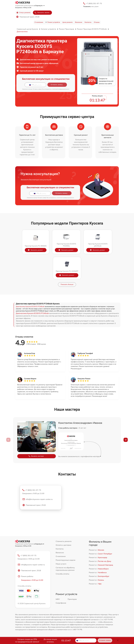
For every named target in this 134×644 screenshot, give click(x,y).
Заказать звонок (42, 13)
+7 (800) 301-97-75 (94, 3)
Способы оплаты (62, 574)
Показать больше (67, 284)
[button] (126, 440)
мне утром (91, 6)
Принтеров (72, 599)
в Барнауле (39, 6)
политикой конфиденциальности (61, 89)
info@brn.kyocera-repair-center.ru (37, 499)
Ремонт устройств (54, 22)
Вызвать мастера (36, 456)
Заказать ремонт (35, 250)
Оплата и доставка (63, 545)
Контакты (88, 22)
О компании (39, 22)
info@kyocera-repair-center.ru (31, 565)
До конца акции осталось (50, 640)
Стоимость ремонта (64, 541)
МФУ (58, 599)
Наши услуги (61, 564)
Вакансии (79, 22)
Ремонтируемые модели (66, 560)
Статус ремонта (23, 13)
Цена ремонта (67, 22)
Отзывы (97, 22)
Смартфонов (61, 603)
